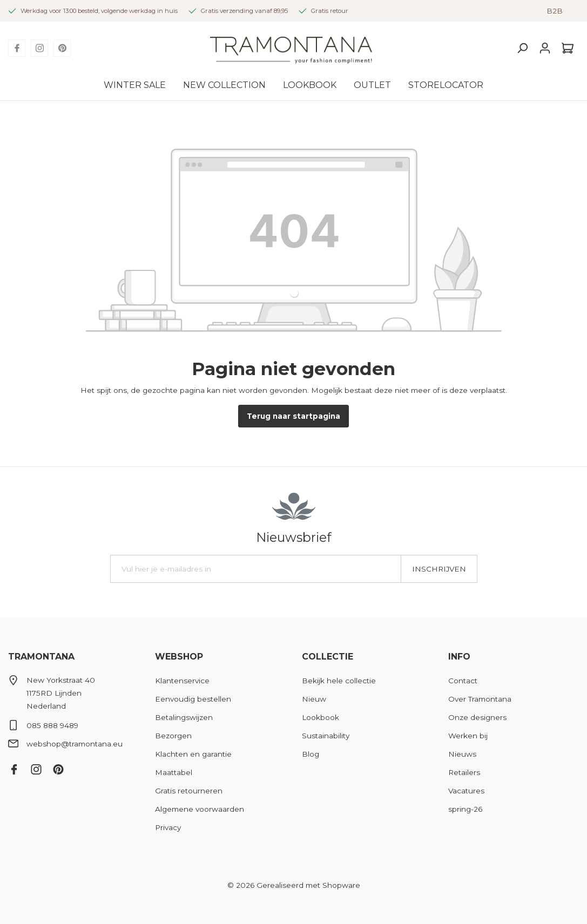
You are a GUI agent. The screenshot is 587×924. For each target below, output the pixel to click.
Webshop (179, 657)
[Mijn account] (545, 48)
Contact (463, 681)
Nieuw (314, 699)
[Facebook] (17, 48)
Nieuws (462, 754)
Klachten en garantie (193, 754)
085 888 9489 (52, 725)
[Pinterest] (62, 48)
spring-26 (465, 809)
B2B (555, 11)
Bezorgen (173, 736)
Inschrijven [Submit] (439, 569)
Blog (311, 754)
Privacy (168, 827)
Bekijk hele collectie (339, 681)
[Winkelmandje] (568, 48)
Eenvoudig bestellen (193, 699)
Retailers (464, 772)
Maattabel (174, 772)
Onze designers (477, 717)
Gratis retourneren (189, 791)
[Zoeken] (522, 48)
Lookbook (321, 717)
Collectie (328, 657)
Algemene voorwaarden (200, 809)
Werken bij (468, 736)
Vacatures (466, 791)
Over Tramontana (480, 699)
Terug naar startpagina (293, 416)
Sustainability (326, 736)
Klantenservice (182, 681)
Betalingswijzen (184, 717)
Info (459, 657)
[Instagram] (39, 48)
